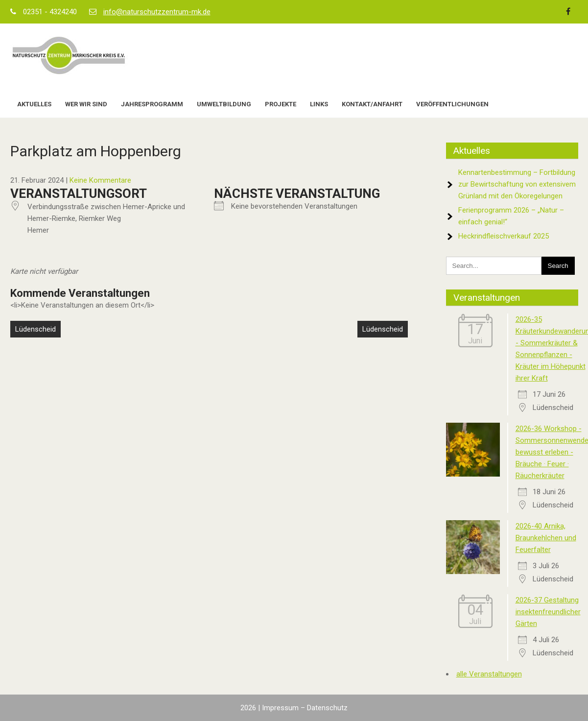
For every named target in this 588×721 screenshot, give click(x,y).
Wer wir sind (86, 104)
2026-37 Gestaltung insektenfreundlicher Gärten (548, 612)
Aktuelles (34, 104)
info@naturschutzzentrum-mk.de (157, 12)
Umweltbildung (224, 104)
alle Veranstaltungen (489, 674)
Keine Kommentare (100, 180)
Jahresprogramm (152, 104)
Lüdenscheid (35, 329)
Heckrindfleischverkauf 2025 (504, 236)
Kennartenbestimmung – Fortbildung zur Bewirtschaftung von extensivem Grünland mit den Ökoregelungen (517, 184)
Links (319, 104)
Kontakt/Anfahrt (372, 104)
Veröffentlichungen (452, 104)
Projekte (281, 104)
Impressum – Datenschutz (305, 708)
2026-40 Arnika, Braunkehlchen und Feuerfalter (546, 538)
